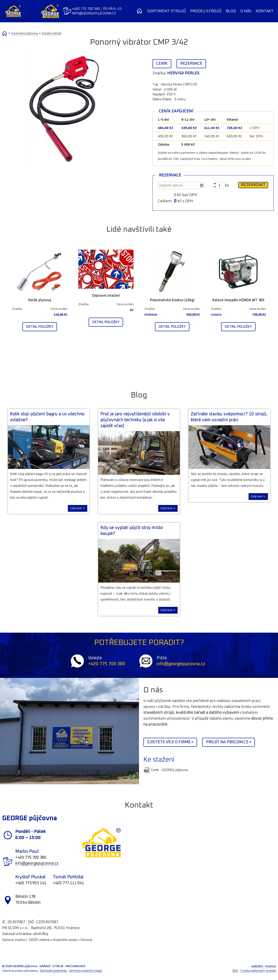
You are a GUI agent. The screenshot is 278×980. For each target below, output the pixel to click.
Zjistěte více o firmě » (170, 742)
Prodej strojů (206, 11)
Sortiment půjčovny (25, 33)
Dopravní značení (106, 296)
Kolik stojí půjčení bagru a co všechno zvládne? (47, 417)
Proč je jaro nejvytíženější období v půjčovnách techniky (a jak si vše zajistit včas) (135, 420)
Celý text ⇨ (78, 508)
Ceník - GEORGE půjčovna (166, 770)
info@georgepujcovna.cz (96, 13)
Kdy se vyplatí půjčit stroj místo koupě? (132, 531)
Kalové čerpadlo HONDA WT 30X (238, 300)
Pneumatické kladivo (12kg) (172, 300)
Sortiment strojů (167, 11)
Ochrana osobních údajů (86, 971)
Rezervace (191, 64)
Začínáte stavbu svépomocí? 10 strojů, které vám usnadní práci (229, 417)
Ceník (162, 64)
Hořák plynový (40, 300)
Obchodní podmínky (53, 971)
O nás (246, 11)
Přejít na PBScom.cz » (229, 742)
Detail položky (40, 327)
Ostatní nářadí (51, 33)
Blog (231, 11)
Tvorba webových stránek (258, 971)
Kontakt (265, 11)
